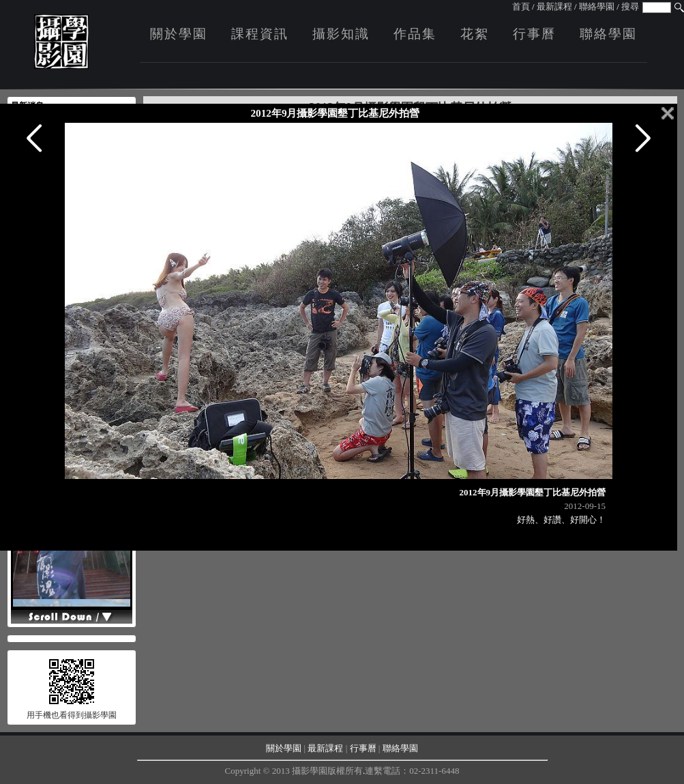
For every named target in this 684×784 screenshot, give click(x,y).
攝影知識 (341, 34)
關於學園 (179, 34)
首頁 (521, 6)
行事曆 (534, 34)
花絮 (475, 34)
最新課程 (554, 6)
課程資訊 (260, 34)
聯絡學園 (597, 6)
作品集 (415, 34)
